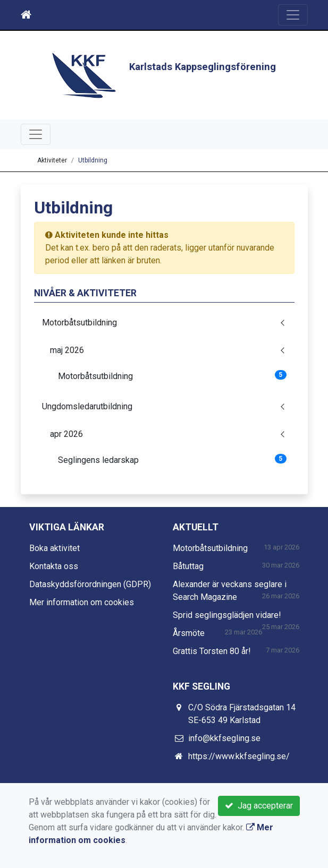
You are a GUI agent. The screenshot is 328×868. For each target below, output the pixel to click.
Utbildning (93, 160)
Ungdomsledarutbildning (87, 406)
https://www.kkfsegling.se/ (239, 756)
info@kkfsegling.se (224, 738)
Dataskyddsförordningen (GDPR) (90, 584)
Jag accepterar (259, 806)
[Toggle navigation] (293, 15)
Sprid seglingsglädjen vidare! (227, 615)
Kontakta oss (54, 566)
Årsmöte (189, 633)
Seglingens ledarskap (172, 459)
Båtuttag (188, 566)
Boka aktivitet (54, 548)
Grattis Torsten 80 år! (212, 651)
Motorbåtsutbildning (79, 323)
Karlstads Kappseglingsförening (203, 67)
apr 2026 (66, 434)
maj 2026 (67, 350)
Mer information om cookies (82, 602)
